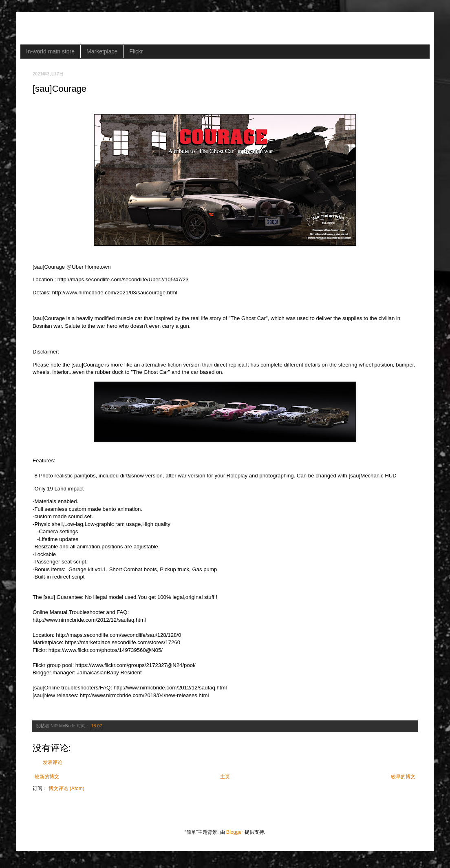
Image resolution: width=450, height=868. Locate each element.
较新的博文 (47, 777)
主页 (225, 777)
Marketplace (102, 51)
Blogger (235, 832)
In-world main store (50, 51)
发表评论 (53, 762)
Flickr (136, 51)
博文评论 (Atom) (66, 788)
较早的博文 (403, 777)
